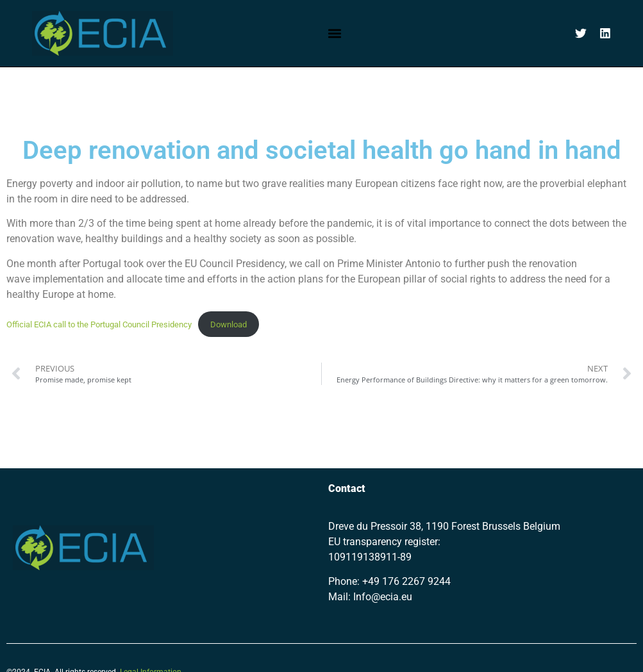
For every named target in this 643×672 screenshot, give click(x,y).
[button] (334, 33)
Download (229, 324)
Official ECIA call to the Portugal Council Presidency (99, 324)
